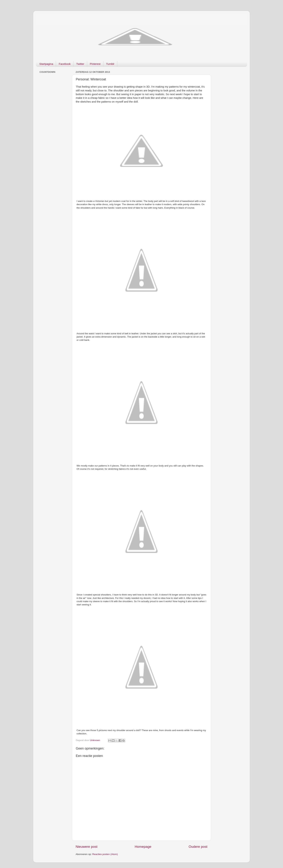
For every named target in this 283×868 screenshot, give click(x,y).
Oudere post (198, 847)
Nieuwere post (87, 847)
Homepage (143, 847)
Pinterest (95, 64)
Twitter (80, 64)
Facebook (65, 64)
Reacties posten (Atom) (105, 854)
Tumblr (110, 64)
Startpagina (46, 64)
